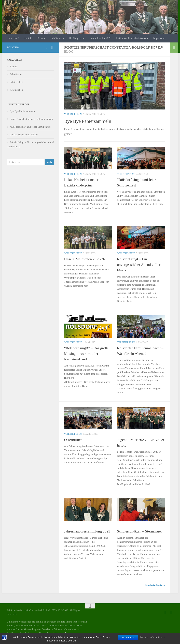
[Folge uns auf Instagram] (52, 47)
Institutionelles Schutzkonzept (132, 38)
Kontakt (28, 38)
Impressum (159, 38)
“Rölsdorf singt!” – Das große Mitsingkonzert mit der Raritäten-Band (86, 354)
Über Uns (12, 38)
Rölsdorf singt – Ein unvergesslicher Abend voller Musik (139, 265)
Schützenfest (58, 38)
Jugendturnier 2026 (101, 38)
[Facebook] (47, 47)
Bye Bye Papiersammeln (91, 121)
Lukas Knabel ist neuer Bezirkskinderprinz (31, 119)
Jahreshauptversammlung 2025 (87, 531)
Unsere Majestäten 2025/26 (85, 259)
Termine (41, 38)
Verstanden (128, 637)
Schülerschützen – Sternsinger (140, 531)
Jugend (122, 434)
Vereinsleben (73, 114)
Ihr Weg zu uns (77, 38)
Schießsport (136, 434)
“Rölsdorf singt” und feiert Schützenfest (30, 127)
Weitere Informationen (153, 637)
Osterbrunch (73, 440)
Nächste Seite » (155, 585)
